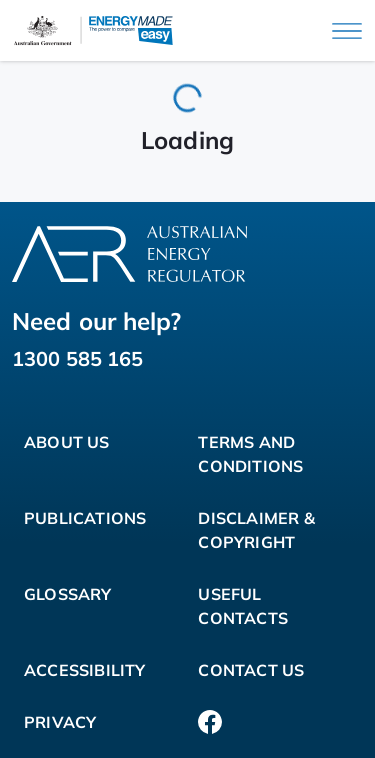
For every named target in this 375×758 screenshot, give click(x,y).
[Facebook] (210, 722)
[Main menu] (347, 31)
